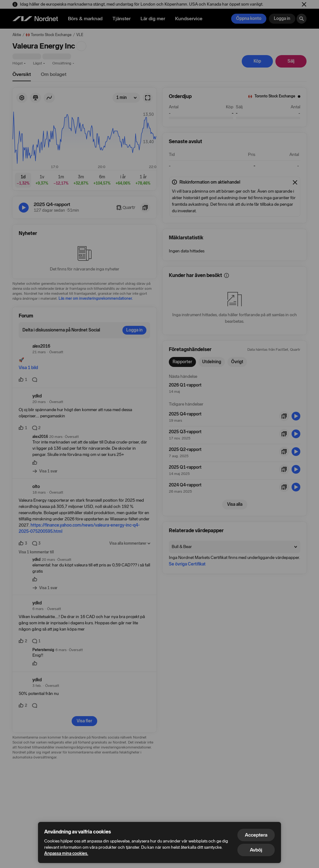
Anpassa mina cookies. (66, 854)
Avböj (256, 850)
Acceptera (256, 835)
